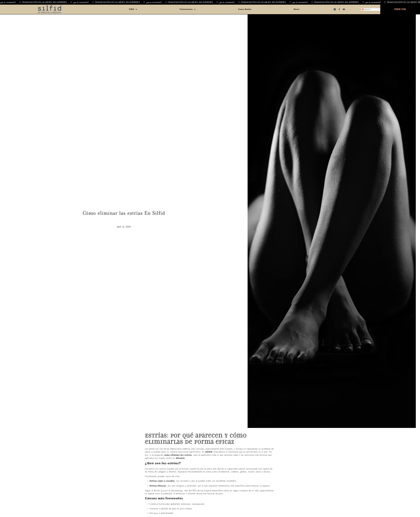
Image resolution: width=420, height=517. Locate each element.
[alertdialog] (210, 2)
